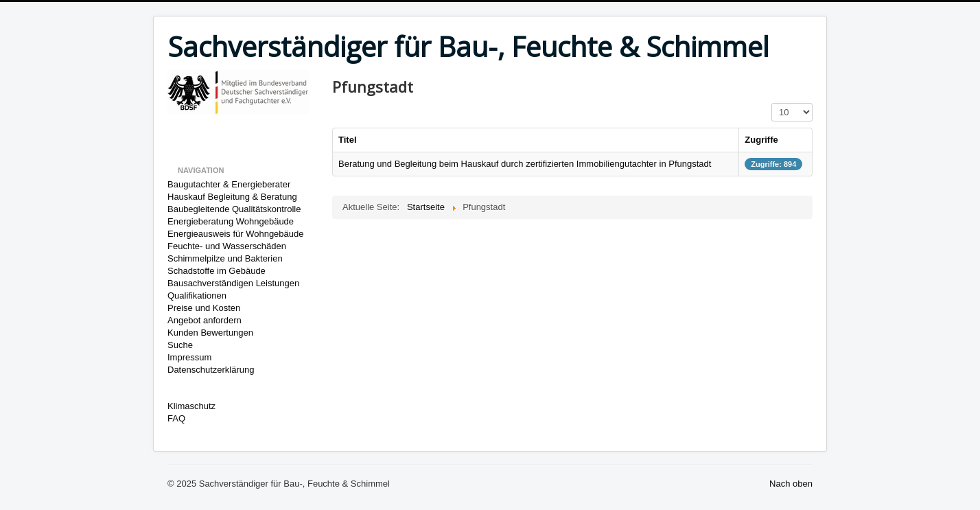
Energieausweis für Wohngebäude (236, 234)
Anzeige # (772, 103)
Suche (180, 345)
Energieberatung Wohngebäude (231, 221)
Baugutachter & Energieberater (229, 184)
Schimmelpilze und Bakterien (225, 258)
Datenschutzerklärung (211, 370)
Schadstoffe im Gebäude (217, 271)
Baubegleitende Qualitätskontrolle (234, 209)
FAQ (176, 418)
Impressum (189, 357)
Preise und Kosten (204, 308)
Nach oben (791, 484)
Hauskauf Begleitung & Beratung (232, 197)
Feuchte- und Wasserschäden (227, 246)
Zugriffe (761, 140)
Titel (348, 140)
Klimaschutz (191, 406)
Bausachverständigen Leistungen (233, 283)
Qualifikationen (197, 295)
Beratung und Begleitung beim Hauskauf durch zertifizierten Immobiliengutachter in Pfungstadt (525, 164)
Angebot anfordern (205, 320)
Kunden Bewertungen (210, 333)
